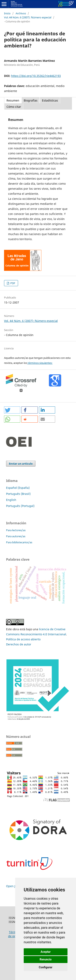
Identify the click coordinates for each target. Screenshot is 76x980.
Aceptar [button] (46, 952)
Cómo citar (14, 107)
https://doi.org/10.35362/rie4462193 (36, 76)
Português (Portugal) (20, 506)
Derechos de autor (19, 644)
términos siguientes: (40, 363)
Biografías (31, 100)
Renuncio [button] (46, 959)
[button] (12, 410)
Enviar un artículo (21, 464)
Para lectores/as (16, 530)
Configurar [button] (46, 967)
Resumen (13, 100)
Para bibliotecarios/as (19, 542)
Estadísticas (50, 100)
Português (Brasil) (18, 494)
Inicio (7, 13)
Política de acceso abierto (23, 639)
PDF (12, 283)
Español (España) (18, 488)
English (11, 500)
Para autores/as (16, 536)
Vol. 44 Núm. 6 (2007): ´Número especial (28, 17)
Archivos (21, 13)
